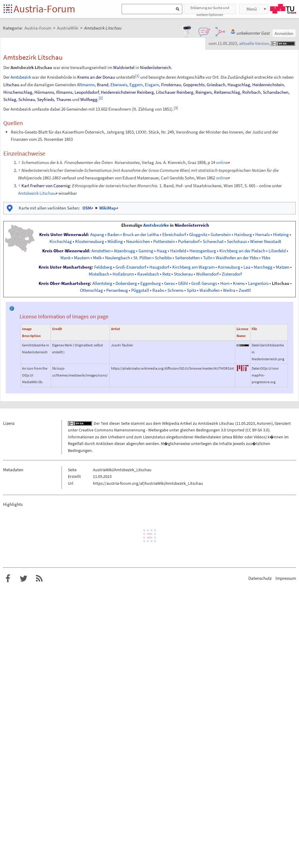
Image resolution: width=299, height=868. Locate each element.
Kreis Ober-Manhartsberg (64, 283)
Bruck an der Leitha (141, 235)
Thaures (64, 99)
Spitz (191, 290)
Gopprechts (194, 85)
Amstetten (101, 251)
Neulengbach (118, 258)
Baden (113, 235)
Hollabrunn (123, 274)
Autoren (264, 423)
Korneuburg (229, 267)
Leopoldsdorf (87, 92)
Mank (65, 258)
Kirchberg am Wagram (193, 267)
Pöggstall (140, 290)
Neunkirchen (138, 241)
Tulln (208, 258)
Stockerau (183, 274)
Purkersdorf (189, 241)
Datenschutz (260, 578)
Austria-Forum (44, 9)
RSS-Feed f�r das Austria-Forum (39, 579)
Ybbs (266, 258)
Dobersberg (126, 283)
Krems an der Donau (96, 77)
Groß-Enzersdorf (131, 267)
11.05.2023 (246, 423)
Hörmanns (44, 92)
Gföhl (183, 283)
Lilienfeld (277, 251)
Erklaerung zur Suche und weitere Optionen (210, 10)
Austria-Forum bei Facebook (8, 579)
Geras (169, 283)
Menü (252, 9)
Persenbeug (117, 290)
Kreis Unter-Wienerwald (64, 235)
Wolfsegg (89, 99)
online (222, 162)
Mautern (82, 258)
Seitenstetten (187, 258)
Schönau (27, 99)
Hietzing (281, 235)
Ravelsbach (148, 274)
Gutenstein (221, 235)
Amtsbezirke (156, 225)
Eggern (136, 85)
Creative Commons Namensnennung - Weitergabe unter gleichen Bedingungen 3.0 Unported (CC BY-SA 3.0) (174, 430)
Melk (97, 258)
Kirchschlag (61, 241)
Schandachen (276, 92)
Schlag (10, 99)
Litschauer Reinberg (175, 92)
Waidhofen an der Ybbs (237, 258)
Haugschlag (239, 85)
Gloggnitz (198, 235)
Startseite (8, 9)
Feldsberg (103, 267)
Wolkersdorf (207, 274)
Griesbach (216, 85)
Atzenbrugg (124, 251)
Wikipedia (171, 423)
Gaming (146, 251)
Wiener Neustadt (266, 241)
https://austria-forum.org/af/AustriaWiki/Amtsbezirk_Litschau (148, 483)
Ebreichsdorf (174, 235)
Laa (247, 267)
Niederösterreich (156, 67)
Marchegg (263, 267)
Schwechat (213, 241)
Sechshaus (237, 241)
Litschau (11, 85)
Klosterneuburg (90, 241)
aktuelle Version (254, 43)
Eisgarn (152, 85)
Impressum (286, 578)
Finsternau (171, 85)
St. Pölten (142, 258)
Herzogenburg (203, 251)
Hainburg (243, 235)
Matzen (283, 267)
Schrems (175, 290)
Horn (225, 283)
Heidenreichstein (268, 85)
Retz (166, 274)
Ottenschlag (91, 290)
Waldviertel (124, 67)
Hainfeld (178, 251)
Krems (239, 283)
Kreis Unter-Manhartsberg (65, 267)
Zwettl (245, 290)
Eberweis (119, 85)
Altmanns (86, 85)
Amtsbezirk (21, 77)
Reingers (204, 92)
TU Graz (283, 9)
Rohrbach (251, 92)
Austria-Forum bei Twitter (24, 579)
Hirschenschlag (18, 92)
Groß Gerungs (204, 283)
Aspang (97, 235)
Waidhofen (210, 290)
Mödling (115, 241)
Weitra (229, 290)
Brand (103, 85)
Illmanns (64, 92)
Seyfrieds (46, 99)
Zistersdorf (232, 274)
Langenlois (258, 283)
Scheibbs (163, 258)
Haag (162, 251)
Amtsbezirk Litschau (37, 193)
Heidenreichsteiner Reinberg (127, 92)
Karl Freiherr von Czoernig (46, 186)
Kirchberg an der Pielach (242, 251)
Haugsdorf (159, 267)
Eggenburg (151, 283)
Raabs (158, 290)
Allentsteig (102, 283)
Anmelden (284, 33)
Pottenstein (164, 241)
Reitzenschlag (227, 92)
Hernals (262, 235)
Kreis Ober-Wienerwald (66, 251)
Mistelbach (99, 274)
